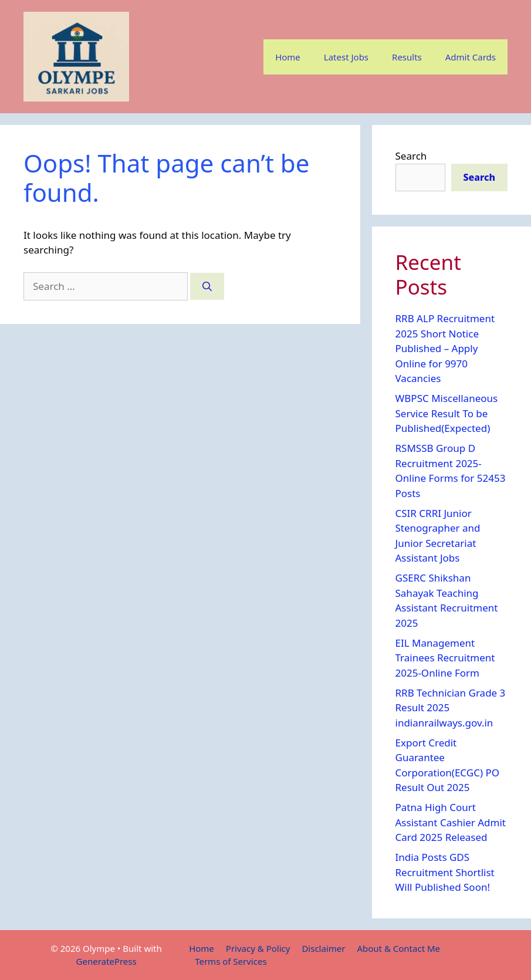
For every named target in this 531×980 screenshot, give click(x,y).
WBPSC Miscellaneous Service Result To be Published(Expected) (447, 413)
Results (407, 57)
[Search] (207, 286)
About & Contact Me (398, 948)
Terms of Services (231, 961)
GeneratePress (106, 961)
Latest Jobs (346, 57)
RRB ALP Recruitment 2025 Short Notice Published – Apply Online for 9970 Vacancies (445, 348)
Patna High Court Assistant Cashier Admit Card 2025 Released (451, 822)
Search (411, 156)
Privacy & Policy (258, 948)
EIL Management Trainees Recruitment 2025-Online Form (445, 658)
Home (288, 57)
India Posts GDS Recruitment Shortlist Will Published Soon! (445, 872)
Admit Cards (471, 57)
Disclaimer (323, 948)
